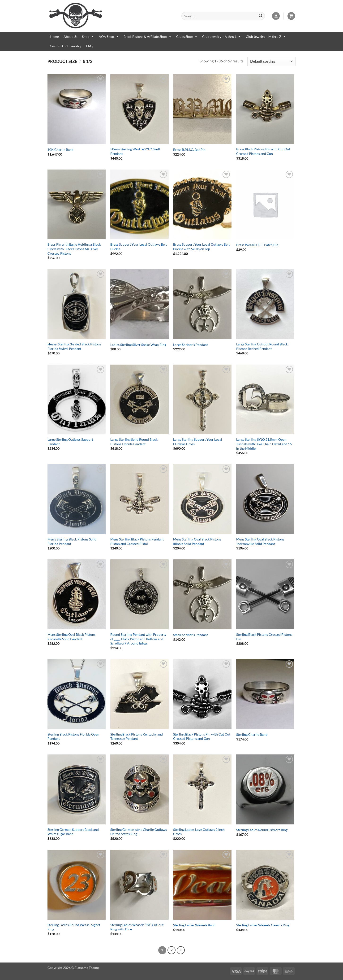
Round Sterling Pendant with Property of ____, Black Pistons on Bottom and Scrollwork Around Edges (138, 639)
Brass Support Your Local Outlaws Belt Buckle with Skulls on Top (201, 247)
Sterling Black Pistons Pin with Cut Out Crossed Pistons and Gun (202, 736)
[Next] (181, 950)
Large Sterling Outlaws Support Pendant (70, 442)
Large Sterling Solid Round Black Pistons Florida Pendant (134, 442)
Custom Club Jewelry (66, 46)
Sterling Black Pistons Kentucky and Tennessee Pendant (137, 736)
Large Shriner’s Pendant (191, 345)
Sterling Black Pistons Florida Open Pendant (73, 736)
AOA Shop (109, 37)
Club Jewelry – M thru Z (266, 37)
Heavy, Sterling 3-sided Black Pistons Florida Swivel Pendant (74, 346)
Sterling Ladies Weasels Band (194, 925)
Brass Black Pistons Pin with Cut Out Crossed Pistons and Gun (263, 151)
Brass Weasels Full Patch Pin (257, 245)
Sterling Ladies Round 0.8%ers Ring (262, 830)
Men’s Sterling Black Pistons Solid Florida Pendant (72, 541)
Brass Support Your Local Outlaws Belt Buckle (139, 247)
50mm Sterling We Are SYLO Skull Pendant (135, 151)
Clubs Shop (187, 37)
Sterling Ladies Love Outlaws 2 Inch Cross (199, 832)
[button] (276, 16)
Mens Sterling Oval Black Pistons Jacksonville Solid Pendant (260, 541)
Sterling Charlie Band (252, 734)
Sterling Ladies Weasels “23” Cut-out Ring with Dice (137, 927)
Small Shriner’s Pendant (191, 635)
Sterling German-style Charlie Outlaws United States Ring (139, 832)
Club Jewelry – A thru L (222, 37)
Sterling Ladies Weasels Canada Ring (263, 925)
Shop (88, 37)
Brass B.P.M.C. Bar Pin (189, 150)
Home (54, 37)
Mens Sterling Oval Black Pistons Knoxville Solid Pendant (71, 637)
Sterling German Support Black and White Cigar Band (73, 832)
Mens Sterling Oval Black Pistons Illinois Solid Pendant (197, 541)
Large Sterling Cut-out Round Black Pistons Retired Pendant (262, 346)
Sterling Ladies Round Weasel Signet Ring (74, 927)
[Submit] (261, 16)
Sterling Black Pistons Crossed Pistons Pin (264, 637)
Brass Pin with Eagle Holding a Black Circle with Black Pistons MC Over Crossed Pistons (74, 249)
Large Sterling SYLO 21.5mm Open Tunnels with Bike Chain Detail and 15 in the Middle (264, 444)
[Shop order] (271, 61)
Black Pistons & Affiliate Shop (148, 37)
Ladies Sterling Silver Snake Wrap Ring (138, 345)
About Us (70, 37)
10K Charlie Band (60, 150)
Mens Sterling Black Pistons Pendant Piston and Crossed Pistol (137, 541)
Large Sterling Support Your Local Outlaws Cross (198, 442)
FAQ (89, 46)
